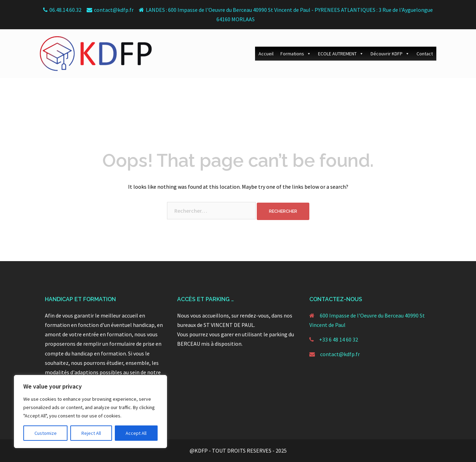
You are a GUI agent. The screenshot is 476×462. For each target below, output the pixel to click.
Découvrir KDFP (390, 54)
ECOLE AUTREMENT (341, 54)
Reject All (91, 433)
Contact (425, 54)
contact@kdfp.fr (340, 354)
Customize (46, 433)
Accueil (266, 54)
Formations (296, 54)
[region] (90, 412)
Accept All (136, 433)
